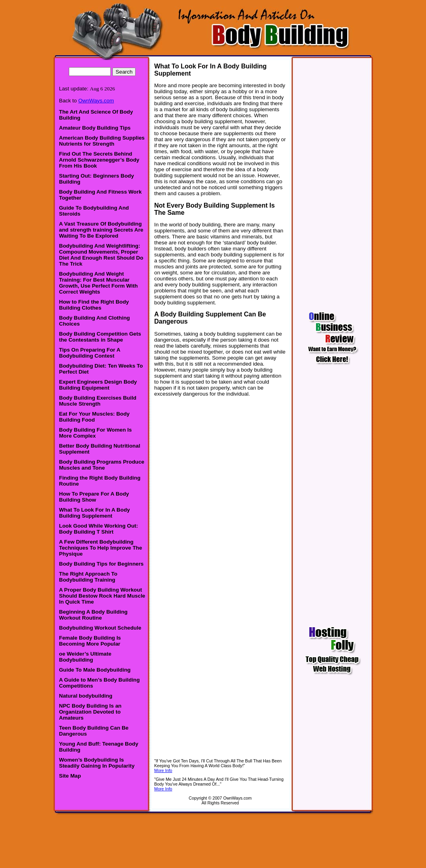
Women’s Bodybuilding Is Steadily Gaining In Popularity (97, 763)
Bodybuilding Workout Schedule (100, 628)
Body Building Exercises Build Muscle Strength (98, 401)
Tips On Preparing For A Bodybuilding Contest (90, 353)
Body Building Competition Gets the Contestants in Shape (100, 337)
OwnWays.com (96, 101)
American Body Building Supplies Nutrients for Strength (102, 141)
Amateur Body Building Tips (95, 128)
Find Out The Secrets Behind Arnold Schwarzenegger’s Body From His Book (99, 160)
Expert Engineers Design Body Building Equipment (98, 385)
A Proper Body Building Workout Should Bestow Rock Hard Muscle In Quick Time (102, 596)
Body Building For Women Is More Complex (96, 433)
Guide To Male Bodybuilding (95, 670)
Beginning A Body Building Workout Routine (94, 615)
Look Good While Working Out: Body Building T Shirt (99, 529)
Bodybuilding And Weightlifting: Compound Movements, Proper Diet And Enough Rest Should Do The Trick (101, 255)
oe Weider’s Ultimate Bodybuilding (85, 657)
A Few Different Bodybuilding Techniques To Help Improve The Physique (101, 548)
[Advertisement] (213, 838)
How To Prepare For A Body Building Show (94, 497)
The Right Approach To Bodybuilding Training (88, 577)
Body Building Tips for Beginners (102, 564)
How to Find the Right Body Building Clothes (94, 305)
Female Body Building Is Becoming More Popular (90, 641)
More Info (163, 770)
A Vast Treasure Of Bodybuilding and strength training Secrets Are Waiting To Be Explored (101, 230)
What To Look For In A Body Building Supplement (95, 513)
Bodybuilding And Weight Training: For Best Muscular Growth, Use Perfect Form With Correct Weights (99, 283)
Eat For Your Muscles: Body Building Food (95, 417)
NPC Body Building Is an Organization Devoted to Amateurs (90, 712)
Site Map (70, 776)
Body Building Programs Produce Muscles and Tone (102, 465)
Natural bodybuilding (86, 696)
